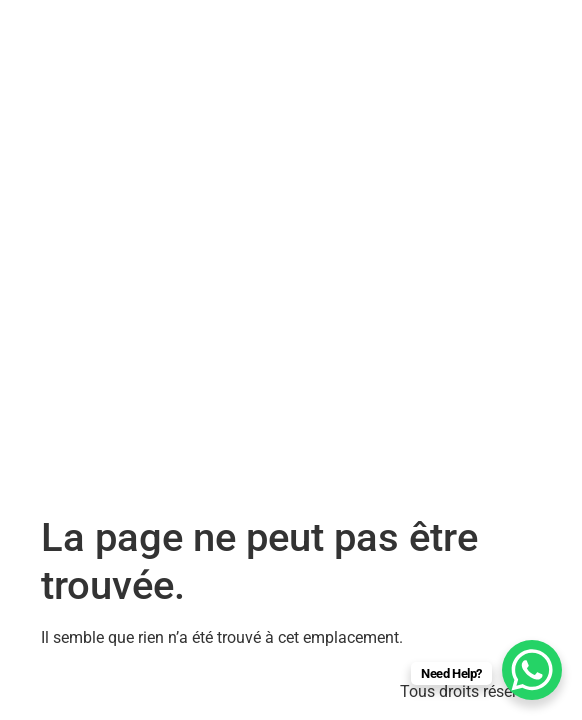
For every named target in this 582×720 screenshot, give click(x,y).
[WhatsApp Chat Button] (532, 670)
